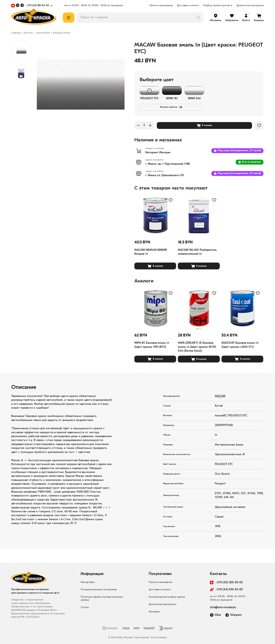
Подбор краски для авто (218, 6)
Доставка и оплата (188, 6)
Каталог (28, 33)
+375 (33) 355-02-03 (37, 6)
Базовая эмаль (62, 33)
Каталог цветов (231, 91)
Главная (16, 33)
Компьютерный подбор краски (167, 593)
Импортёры (88, 578)
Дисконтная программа (250, 6)
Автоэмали (43, 33)
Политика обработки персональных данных (102, 594)
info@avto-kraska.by (223, 603)
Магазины (154, 608)
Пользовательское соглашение (99, 586)
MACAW (220, 392)
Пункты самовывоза (161, 6)
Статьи (85, 603)
